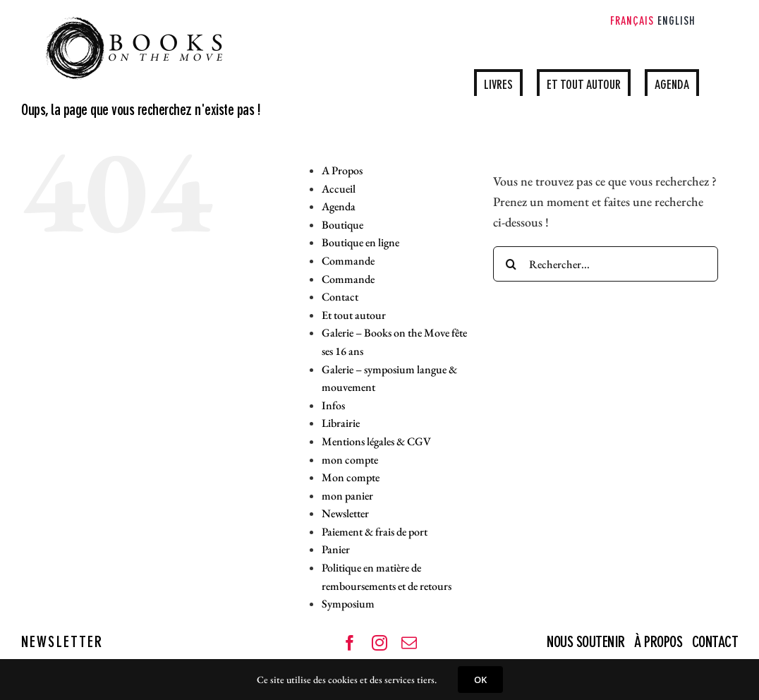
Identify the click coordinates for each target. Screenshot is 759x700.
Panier (336, 549)
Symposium (348, 604)
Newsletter (345, 513)
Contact (340, 297)
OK (480, 680)
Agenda (339, 206)
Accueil (339, 189)
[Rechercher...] (606, 264)
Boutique (342, 225)
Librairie (341, 423)
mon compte (350, 460)
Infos (333, 405)
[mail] (409, 643)
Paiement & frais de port (375, 532)
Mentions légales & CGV (376, 441)
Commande (348, 261)
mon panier (347, 496)
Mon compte (351, 477)
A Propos (342, 170)
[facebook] (350, 643)
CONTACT (715, 643)
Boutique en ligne (360, 242)
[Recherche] (511, 264)
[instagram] (379, 643)
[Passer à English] (676, 23)
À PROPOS (658, 643)
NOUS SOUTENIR (587, 643)
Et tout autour (354, 315)
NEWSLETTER (62, 643)
